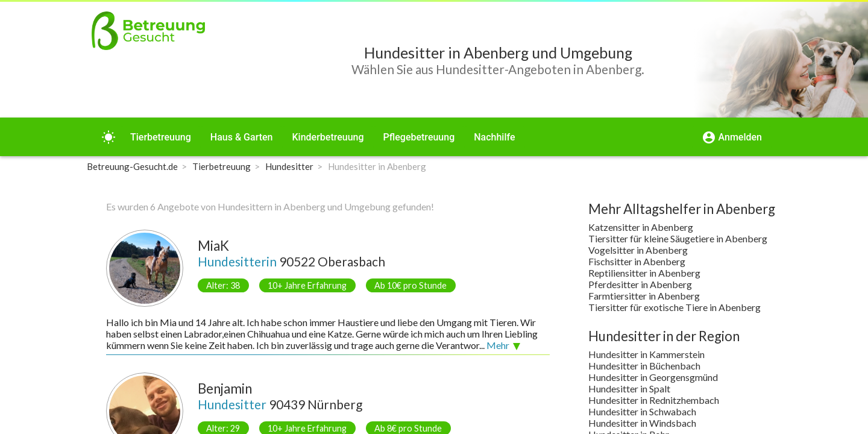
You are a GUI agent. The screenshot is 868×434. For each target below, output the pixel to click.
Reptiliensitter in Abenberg (644, 273)
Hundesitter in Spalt (629, 388)
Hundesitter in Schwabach (642, 411)
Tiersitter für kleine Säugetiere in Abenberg (678, 238)
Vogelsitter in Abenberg (638, 250)
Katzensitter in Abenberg (641, 227)
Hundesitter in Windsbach (642, 423)
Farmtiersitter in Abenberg (644, 296)
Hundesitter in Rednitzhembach (654, 400)
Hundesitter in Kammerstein (646, 354)
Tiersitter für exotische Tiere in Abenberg (675, 307)
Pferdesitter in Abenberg (640, 284)
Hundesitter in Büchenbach (644, 366)
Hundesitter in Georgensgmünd (653, 377)
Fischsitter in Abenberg (637, 261)
